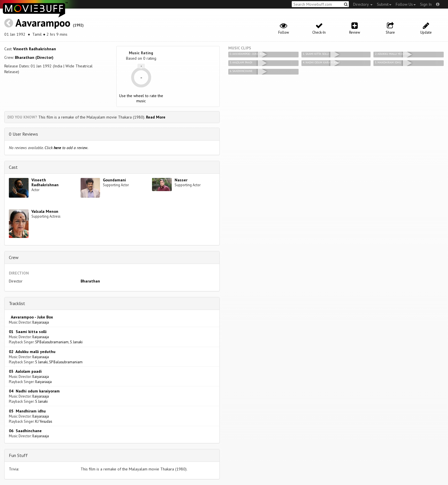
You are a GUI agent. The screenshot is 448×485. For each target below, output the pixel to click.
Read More (156, 117)
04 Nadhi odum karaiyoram (34, 391)
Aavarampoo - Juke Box (31, 317)
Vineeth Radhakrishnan (35, 49)
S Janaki (76, 342)
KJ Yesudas (44, 421)
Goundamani (114, 180)
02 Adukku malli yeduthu (32, 352)
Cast (13, 167)
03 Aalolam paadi (25, 371)
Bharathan (90, 281)
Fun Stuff (18, 455)
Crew (14, 257)
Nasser (181, 180)
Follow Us (406, 4)
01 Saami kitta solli (28, 332)
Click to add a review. (66, 148)
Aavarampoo (43, 23)
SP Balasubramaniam (52, 342)
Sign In (426, 4)
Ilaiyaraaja (41, 322)
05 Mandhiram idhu (27, 411)
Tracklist (17, 303)
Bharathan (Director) (34, 57)
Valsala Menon (45, 211)
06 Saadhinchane (25, 431)
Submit (384, 4)
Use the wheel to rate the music (141, 98)
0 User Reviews (23, 134)
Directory (363, 4)
